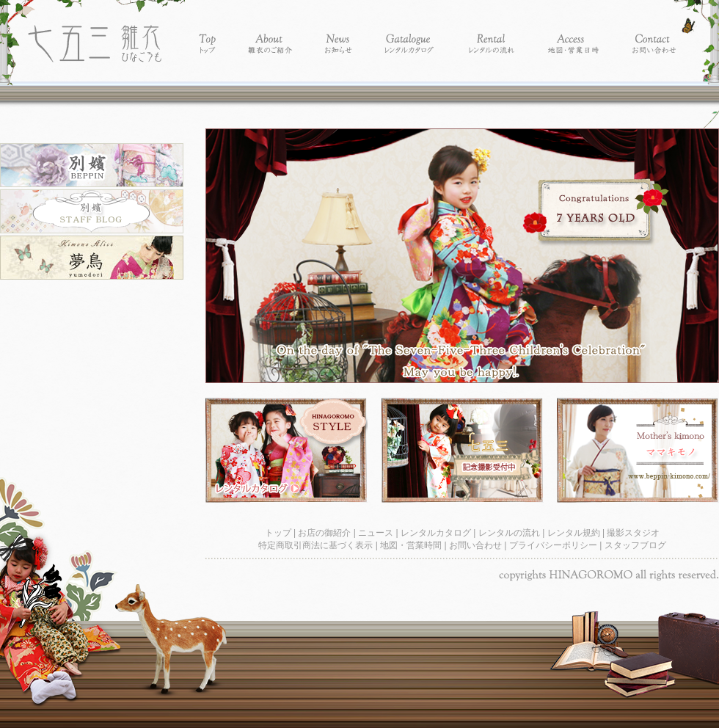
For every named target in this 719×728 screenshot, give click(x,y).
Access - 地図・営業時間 (573, 31)
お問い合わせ (477, 545)
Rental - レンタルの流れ (491, 31)
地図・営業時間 (412, 545)
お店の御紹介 (325, 533)
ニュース (377, 533)
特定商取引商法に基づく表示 (317, 545)
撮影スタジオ (633, 533)
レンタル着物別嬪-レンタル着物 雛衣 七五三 (95, 31)
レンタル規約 (575, 533)
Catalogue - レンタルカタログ (410, 31)
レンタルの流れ (510, 533)
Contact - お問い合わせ (654, 31)
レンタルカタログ (437, 533)
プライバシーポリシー (554, 545)
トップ (279, 533)
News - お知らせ (339, 31)
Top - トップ (208, 31)
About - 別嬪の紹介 (270, 31)
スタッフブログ (635, 545)
